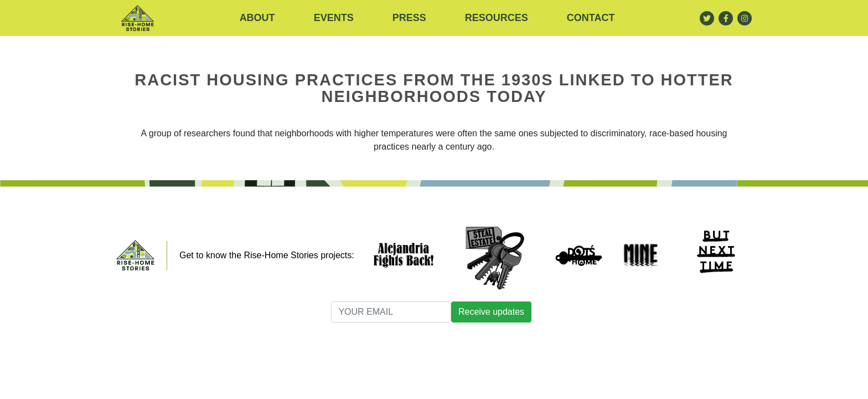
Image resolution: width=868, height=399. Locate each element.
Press (409, 18)
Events (334, 18)
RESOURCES (497, 18)
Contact (591, 18)
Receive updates (491, 312)
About (257, 18)
